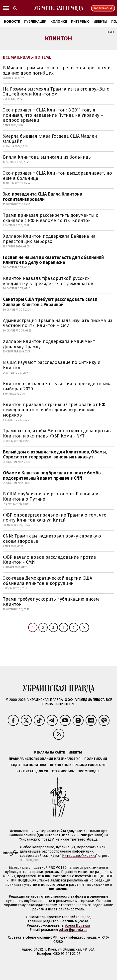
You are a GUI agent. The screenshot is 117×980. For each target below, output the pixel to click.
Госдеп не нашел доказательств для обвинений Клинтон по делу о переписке (53, 260)
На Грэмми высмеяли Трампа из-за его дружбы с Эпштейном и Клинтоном (56, 92)
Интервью (80, 22)
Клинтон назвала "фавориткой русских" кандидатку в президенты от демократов (48, 281)
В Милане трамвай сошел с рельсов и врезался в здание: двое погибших (57, 70)
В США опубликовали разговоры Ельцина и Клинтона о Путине (51, 496)
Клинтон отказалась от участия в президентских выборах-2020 (57, 386)
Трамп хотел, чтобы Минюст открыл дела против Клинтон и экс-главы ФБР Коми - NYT (57, 433)
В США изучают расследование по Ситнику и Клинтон (52, 365)
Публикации (35, 22)
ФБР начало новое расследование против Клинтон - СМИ (50, 560)
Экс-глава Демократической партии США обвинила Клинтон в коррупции (48, 581)
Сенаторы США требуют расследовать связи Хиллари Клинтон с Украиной (50, 302)
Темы (110, 32)
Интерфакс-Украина (79, 856)
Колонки (59, 22)
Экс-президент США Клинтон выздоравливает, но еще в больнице (58, 176)
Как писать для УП (32, 771)
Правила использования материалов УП (45, 759)
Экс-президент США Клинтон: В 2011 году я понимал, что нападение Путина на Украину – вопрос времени (53, 115)
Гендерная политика (28, 765)
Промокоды (88, 771)
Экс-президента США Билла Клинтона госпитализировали (43, 197)
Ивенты (100, 22)
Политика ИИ (96, 759)
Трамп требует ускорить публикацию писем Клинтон (51, 602)
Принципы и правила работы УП (78, 765)
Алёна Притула (77, 926)
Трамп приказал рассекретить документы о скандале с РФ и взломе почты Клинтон (51, 218)
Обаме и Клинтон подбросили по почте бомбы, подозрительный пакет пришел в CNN (53, 476)
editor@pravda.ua (73, 930)
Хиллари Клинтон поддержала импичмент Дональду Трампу (49, 344)
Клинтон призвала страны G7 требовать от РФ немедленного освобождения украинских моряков (54, 410)
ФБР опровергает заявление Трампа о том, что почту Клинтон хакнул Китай (55, 518)
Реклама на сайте (50, 752)
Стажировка (63, 771)
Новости (12, 22)
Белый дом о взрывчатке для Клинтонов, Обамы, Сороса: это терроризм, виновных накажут (55, 455)
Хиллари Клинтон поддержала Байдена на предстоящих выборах (49, 239)
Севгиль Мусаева (74, 921)
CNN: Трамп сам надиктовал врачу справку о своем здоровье (52, 539)
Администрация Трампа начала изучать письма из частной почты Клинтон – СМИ (58, 323)
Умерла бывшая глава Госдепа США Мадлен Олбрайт (50, 139)
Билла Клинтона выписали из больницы (47, 157)
